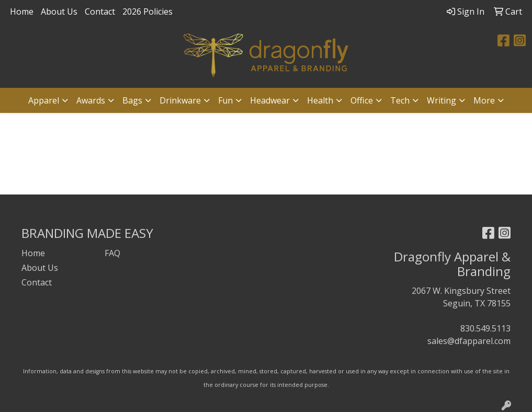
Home (22, 12)
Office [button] (362, 100)
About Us (59, 12)
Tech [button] (400, 100)
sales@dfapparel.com (469, 341)
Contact (100, 12)
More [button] (484, 100)
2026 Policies (148, 12)
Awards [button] (91, 100)
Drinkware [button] (180, 100)
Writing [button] (442, 100)
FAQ (112, 253)
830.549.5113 (485, 328)
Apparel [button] (44, 100)
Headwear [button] (270, 100)
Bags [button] (132, 100)
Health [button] (320, 100)
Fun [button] (225, 100)
